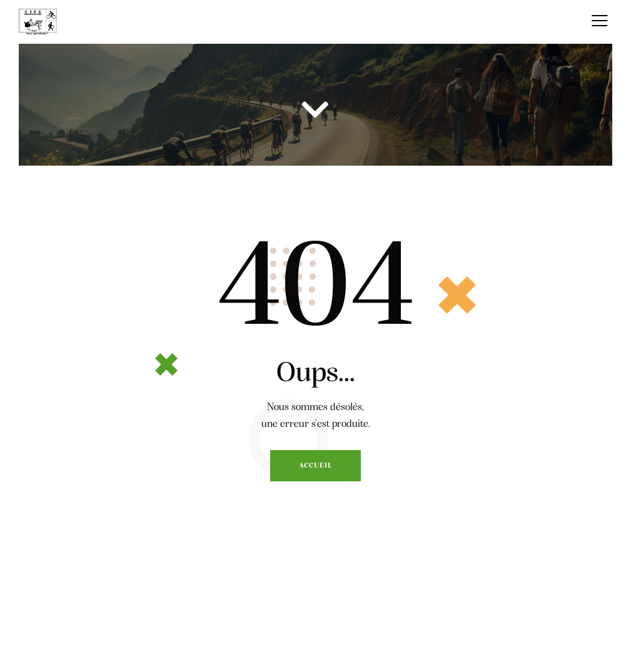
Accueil (315, 466)
